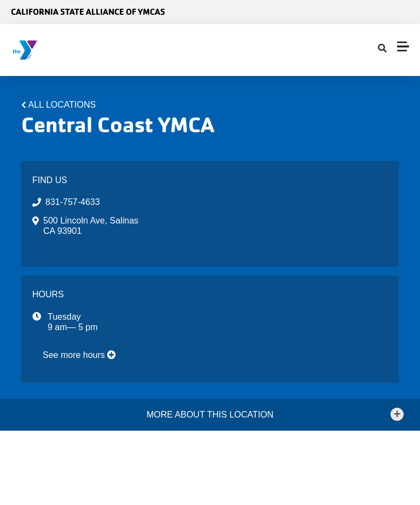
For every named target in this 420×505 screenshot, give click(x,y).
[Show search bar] (382, 49)
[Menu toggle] (403, 46)
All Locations (62, 105)
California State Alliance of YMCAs (88, 12)
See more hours (79, 355)
